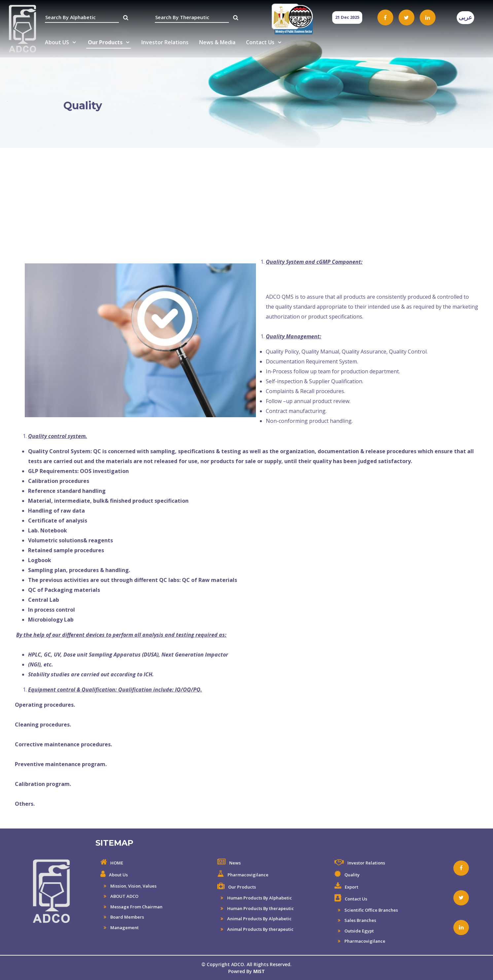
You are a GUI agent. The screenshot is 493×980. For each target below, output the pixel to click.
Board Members (127, 917)
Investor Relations (165, 42)
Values (150, 886)
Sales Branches (360, 920)
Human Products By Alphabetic (259, 898)
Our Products (105, 42)
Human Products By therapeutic (260, 908)
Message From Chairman (136, 907)
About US (57, 42)
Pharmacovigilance (248, 875)
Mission (118, 886)
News (235, 863)
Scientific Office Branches (371, 910)
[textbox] (82, 18)
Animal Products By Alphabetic (259, 919)
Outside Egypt (359, 931)
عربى (465, 17)
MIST (259, 971)
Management (124, 928)
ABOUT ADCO (124, 896)
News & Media (217, 42)
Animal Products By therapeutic (260, 929)
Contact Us (260, 42)
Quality (352, 875)
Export (352, 887)
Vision (134, 886)
